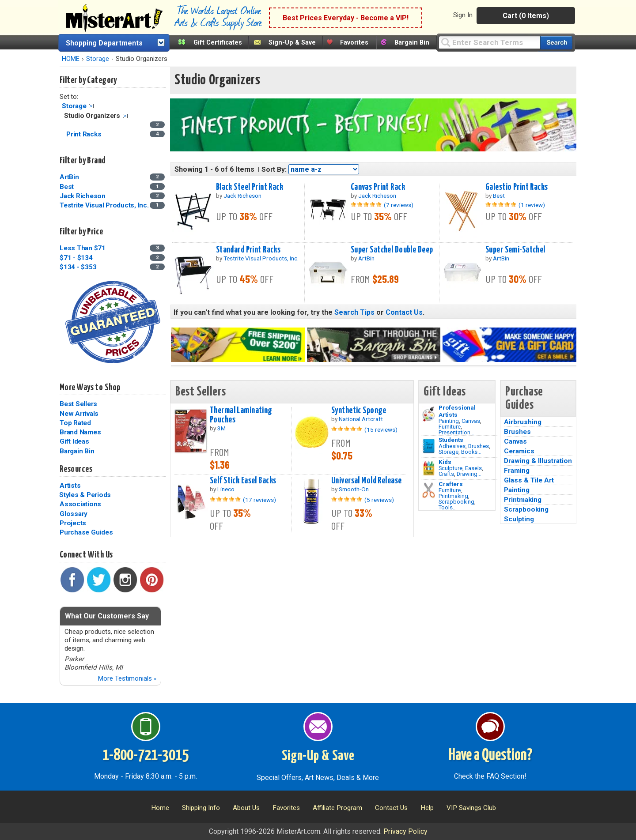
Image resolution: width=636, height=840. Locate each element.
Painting (449, 421)
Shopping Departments (104, 43)
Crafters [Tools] (451, 484)
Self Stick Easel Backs (243, 481)
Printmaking (453, 496)
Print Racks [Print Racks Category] (85, 134)
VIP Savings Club (471, 808)
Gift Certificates (218, 43)
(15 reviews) (381, 429)
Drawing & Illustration (538, 461)
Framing (517, 471)
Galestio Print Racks (517, 187)
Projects (73, 523)
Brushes (479, 446)
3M (221, 428)
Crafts (446, 474)
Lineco (226, 489)
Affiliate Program (337, 808)
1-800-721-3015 (146, 756)
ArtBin (69, 177)
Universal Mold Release (367, 481)
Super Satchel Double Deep (392, 250)
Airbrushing (523, 422)
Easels (473, 468)
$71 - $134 (76, 258)
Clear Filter (91, 106)
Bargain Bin (412, 43)
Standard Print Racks (248, 250)
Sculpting (519, 519)
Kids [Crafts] (445, 462)
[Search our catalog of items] (556, 43)
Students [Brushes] (451, 440)
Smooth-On (354, 489)
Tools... (448, 507)
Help (427, 808)
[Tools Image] (429, 490)
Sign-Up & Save (292, 43)
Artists (70, 486)
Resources (76, 469)
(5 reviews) (379, 500)
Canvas (471, 421)
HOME (71, 59)
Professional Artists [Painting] (457, 411)
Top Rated (75, 423)
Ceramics (519, 451)
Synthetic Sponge (359, 411)
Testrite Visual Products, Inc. (104, 205)
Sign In (463, 15)
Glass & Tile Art (529, 480)
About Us (246, 808)
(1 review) (532, 205)
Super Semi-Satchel (515, 250)
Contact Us (404, 312)
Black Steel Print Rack (250, 187)
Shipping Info (201, 808)
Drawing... (469, 474)
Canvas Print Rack (378, 187)
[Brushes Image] (429, 446)
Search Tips (354, 312)
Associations (80, 504)
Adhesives (452, 446)
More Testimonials (127, 678)
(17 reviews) (259, 500)
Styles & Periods (85, 495)
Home (160, 808)
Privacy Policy (405, 831)
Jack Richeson (83, 196)
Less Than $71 (83, 248)
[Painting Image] (429, 414)
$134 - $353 (78, 267)
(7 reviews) (399, 205)
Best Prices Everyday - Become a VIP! (346, 18)
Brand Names (80, 432)
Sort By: (274, 170)
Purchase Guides (86, 532)
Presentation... (456, 432)
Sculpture (450, 468)
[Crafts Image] (429, 468)
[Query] (489, 42)
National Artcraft (361, 419)
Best (67, 187)
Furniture (450, 427)
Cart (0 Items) (526, 16)
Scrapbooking (456, 502)
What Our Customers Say (107, 616)
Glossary (74, 514)
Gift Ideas (74, 441)
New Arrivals (79, 414)
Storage (98, 59)
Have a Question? (490, 756)
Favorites (354, 43)
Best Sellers (78, 404)
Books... (471, 452)
